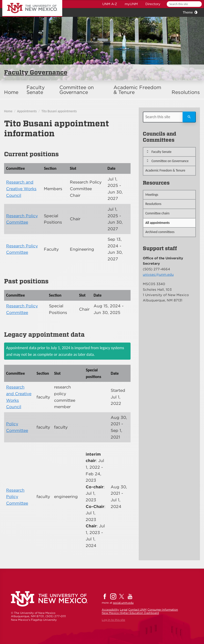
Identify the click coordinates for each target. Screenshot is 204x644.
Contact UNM (137, 610)
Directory (153, 4)
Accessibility (110, 610)
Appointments (27, 111)
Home (11, 92)
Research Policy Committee (17, 497)
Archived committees (160, 232)
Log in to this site (113, 620)
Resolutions (186, 92)
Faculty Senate (36, 90)
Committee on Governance (77, 90)
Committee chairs (157, 213)
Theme (188, 12)
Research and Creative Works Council (21, 189)
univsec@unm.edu (158, 274)
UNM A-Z (110, 4)
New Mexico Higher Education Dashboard (130, 613)
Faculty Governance (36, 72)
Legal (124, 610)
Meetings (152, 195)
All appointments (157, 223)
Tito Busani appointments (59, 111)
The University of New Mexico (27, 1)
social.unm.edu (123, 603)
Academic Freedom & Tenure (137, 90)
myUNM (131, 4)
